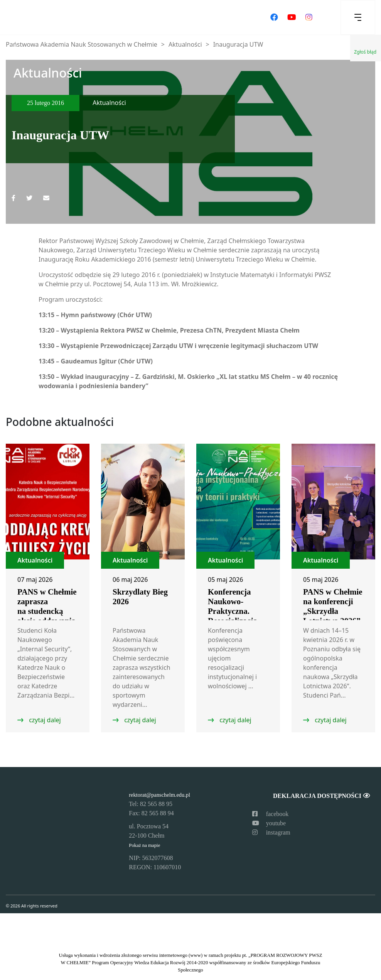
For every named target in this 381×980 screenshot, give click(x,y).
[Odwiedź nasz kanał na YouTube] (292, 17)
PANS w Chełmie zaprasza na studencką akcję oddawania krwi (47, 611)
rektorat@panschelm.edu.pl (159, 795)
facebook (271, 814)
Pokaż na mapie (144, 845)
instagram (271, 832)
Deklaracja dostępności (321, 796)
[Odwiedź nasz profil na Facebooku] (274, 17)
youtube (269, 823)
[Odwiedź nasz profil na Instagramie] (309, 17)
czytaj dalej (44, 720)
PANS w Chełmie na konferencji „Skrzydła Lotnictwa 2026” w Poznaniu (333, 611)
